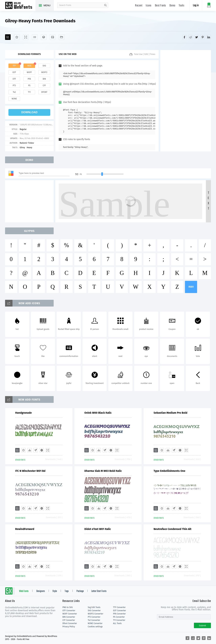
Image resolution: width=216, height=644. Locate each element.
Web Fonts (24, 591)
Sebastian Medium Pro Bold (170, 413)
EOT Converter (119, 611)
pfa (29, 79)
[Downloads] (30, 450)
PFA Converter (119, 614)
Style (55, 591)
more (191, 287)
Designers (41, 591)
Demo (172, 6)
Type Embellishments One (169, 471)
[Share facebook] (184, 37)
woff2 (44, 72)
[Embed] (42, 450)
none (14, 99)
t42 (14, 92)
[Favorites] (17, 37)
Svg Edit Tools (94, 607)
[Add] (8, 37)
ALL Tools (117, 623)
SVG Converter (94, 611)
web (29, 66)
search (105, 5)
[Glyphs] (35, 37)
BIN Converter (69, 617)
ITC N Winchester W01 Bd (30, 471)
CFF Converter (69, 620)
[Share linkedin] (209, 37)
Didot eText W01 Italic (98, 529)
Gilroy (22, 148)
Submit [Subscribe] (202, 625)
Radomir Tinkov (27, 143)
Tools (182, 6)
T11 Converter (119, 620)
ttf (14, 66)
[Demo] (26, 37)
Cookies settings (95, 627)
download (29, 112)
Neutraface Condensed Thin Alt (172, 529)
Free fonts (20, 6)
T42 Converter (94, 620)
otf (14, 79)
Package (80, 591)
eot (14, 72)
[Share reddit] (191, 37)
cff (44, 86)
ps (29, 86)
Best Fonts (160, 6)
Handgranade (23, 413)
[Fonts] (62, 37)
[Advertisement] (186, 101)
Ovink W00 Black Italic (98, 413)
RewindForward (25, 529)
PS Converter (119, 617)
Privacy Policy (69, 627)
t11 (29, 92)
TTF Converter (119, 607)
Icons (149, 6)
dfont (44, 92)
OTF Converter (69, 611)
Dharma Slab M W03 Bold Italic (103, 471)
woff (29, 72)
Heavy (29, 148)
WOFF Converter (70, 614)
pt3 (14, 86)
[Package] (44, 37)
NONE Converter (95, 623)
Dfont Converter (70, 623)
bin (44, 79)
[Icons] (53, 37)
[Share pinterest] (203, 37)
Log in (196, 5)
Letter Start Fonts (99, 591)
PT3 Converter (94, 617)
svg (44, 66)
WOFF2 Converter (96, 614)
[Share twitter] (197, 37)
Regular (23, 129)
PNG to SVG (68, 607)
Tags (67, 591)
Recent (139, 6)
